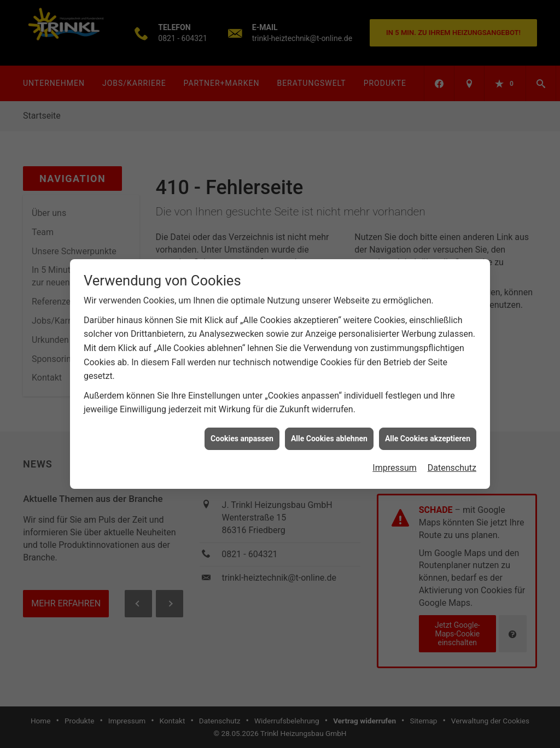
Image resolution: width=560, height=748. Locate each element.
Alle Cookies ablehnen (329, 434)
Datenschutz (452, 463)
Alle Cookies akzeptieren (428, 434)
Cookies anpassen (242, 434)
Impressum (395, 463)
